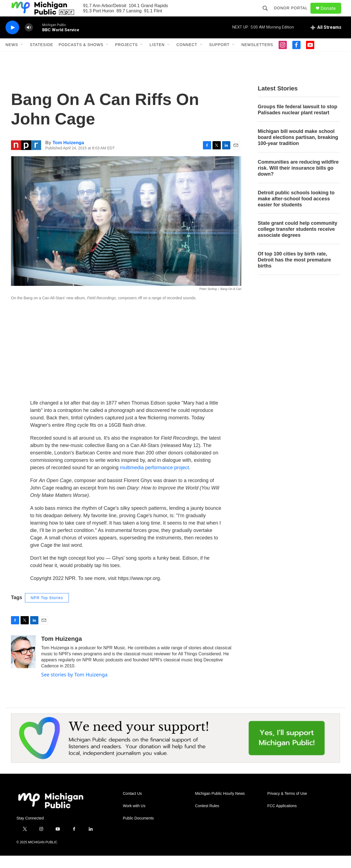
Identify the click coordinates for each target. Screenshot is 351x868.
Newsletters (257, 57)
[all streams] (326, 40)
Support (219, 57)
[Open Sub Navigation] (22, 57)
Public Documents (138, 831)
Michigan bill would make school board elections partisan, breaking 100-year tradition (298, 150)
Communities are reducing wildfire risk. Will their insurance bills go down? (298, 180)
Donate (332, 14)
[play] (12, 40)
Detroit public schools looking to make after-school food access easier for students (296, 211)
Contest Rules (207, 818)
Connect (187, 57)
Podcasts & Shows (81, 57)
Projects (127, 57)
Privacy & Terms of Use (287, 806)
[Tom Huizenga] (23, 664)
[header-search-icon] (268, 14)
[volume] (29, 40)
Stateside (42, 57)
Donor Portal (293, 14)
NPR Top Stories (47, 610)
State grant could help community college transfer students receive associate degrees (298, 241)
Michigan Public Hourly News (220, 806)
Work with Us (134, 818)
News (12, 57)
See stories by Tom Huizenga (74, 687)
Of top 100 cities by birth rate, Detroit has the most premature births (294, 272)
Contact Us (132, 806)
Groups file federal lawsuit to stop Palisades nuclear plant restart (298, 122)
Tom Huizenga (68, 155)
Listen (157, 57)
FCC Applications (282, 818)
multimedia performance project (154, 480)
